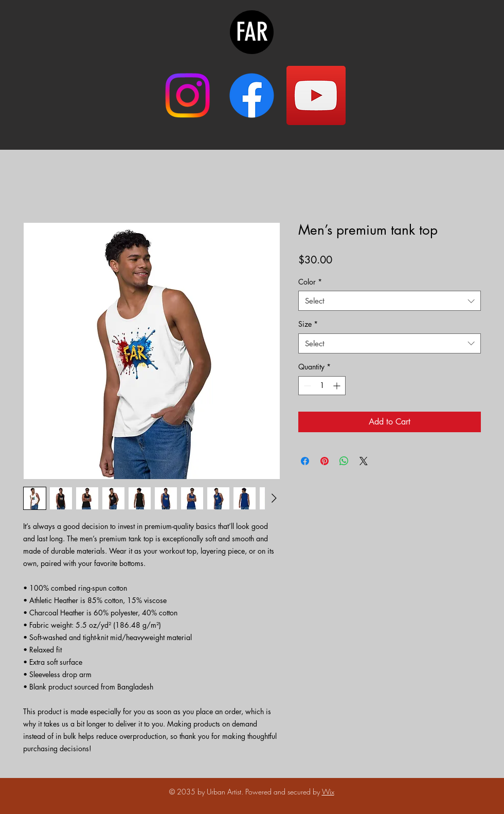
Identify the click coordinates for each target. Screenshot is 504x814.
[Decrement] (306, 386)
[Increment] (338, 386)
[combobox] (390, 301)
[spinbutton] (322, 386)
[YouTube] (316, 95)
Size (308, 324)
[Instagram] (187, 95)
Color (310, 282)
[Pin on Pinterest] (325, 461)
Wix (328, 792)
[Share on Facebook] (305, 461)
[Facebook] (252, 95)
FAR (252, 32)
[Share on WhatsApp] (344, 461)
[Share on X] (364, 461)
